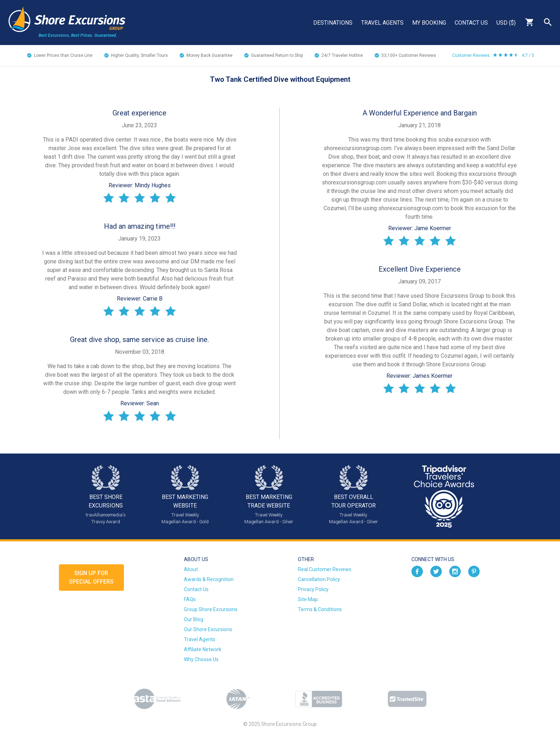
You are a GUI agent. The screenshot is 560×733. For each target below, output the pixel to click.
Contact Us (471, 23)
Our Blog (194, 619)
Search (548, 22)
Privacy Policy (313, 589)
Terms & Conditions (320, 609)
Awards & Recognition (209, 579)
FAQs (190, 599)
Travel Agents (382, 23)
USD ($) (506, 23)
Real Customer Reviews (325, 569)
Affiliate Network (203, 649)
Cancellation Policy (319, 579)
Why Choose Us (201, 659)
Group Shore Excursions (211, 609)
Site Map (308, 599)
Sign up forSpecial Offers (91, 577)
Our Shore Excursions (208, 629)
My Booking (429, 23)
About (191, 569)
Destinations (333, 23)
